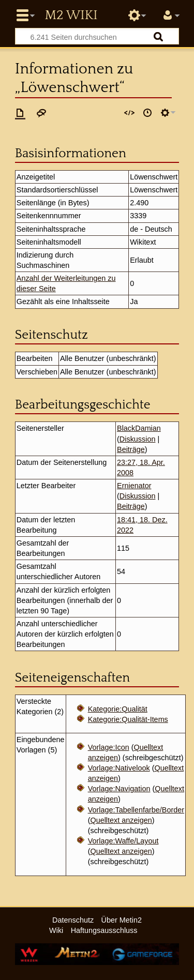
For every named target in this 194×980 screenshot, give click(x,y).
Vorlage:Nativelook (119, 768)
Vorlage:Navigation (119, 789)
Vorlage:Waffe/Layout (123, 841)
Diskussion (138, 439)
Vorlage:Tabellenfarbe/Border (136, 810)
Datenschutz (73, 920)
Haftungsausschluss (104, 930)
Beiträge (131, 449)
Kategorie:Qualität (118, 709)
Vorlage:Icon (109, 747)
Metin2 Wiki (71, 16)
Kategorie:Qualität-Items (128, 719)
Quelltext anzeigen (121, 820)
